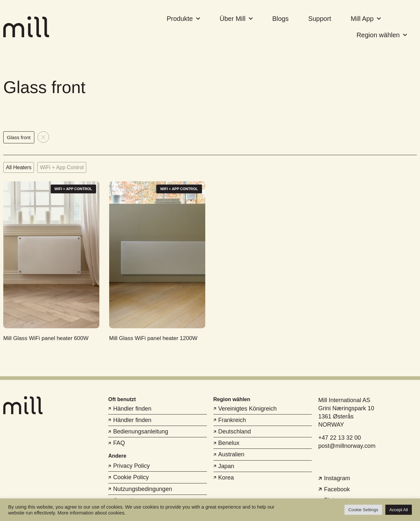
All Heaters (19, 167)
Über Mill (236, 19)
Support (320, 19)
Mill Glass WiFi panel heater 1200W (153, 338)
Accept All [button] (399, 510)
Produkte (183, 19)
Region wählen (382, 35)
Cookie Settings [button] (363, 510)
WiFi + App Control (62, 167)
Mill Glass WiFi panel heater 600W (46, 338)
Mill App (366, 19)
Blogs (280, 19)
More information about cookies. (92, 513)
